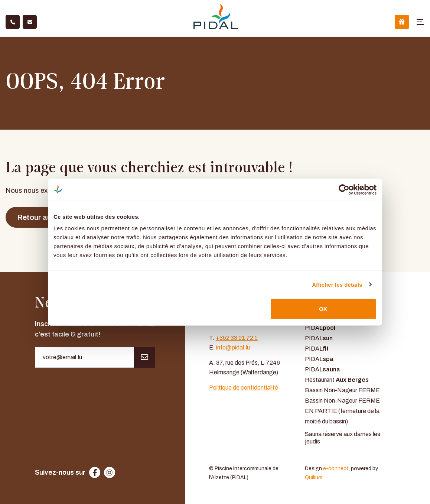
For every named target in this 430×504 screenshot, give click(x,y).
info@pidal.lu (233, 347)
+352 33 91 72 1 (237, 338)
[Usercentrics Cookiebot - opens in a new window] (344, 189)
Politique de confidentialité (244, 388)
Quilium (314, 477)
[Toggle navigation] (420, 22)
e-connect (336, 468)
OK (323, 309)
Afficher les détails (337, 284)
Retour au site (41, 217)
